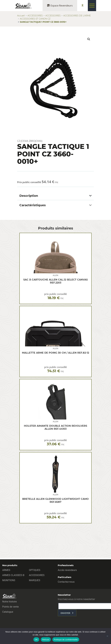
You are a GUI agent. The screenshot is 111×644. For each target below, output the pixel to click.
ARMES (6, 570)
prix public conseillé (56, 296)
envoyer (65, 613)
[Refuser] (107, 636)
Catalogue (8, 612)
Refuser (46, 640)
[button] (89, 39)
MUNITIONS (9, 580)
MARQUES (35, 580)
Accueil (21, 16)
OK (36, 640)
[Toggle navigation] (92, 6)
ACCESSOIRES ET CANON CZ (35, 19)
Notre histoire (9, 602)
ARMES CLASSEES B (13, 575)
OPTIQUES (35, 570)
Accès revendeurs (67, 570)
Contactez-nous (66, 582)
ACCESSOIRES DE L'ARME (77, 16)
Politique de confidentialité (66, 640)
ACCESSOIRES (35, 16)
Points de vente (10, 607)
